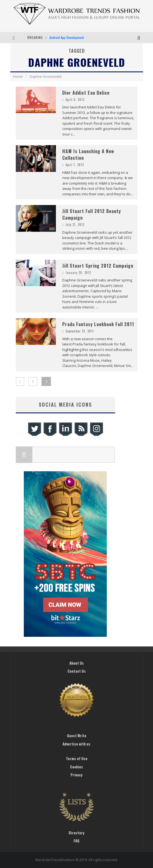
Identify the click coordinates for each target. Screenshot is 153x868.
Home (18, 77)
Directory (76, 833)
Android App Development (67, 37)
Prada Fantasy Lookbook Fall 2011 (98, 324)
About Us (77, 663)
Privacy (76, 775)
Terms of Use (77, 758)
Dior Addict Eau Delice (86, 93)
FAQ (76, 841)
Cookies (76, 767)
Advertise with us (76, 744)
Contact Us (77, 671)
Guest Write (77, 736)
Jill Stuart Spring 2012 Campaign (98, 266)
